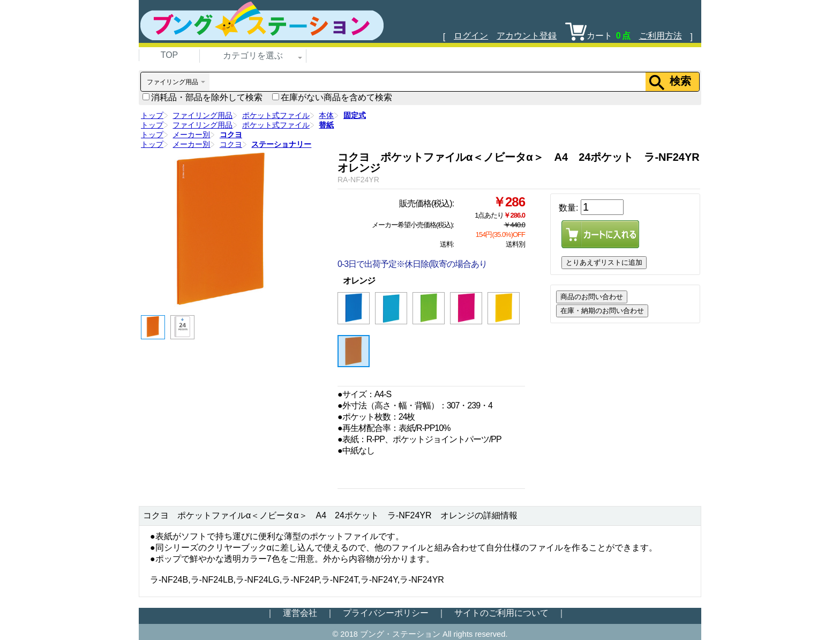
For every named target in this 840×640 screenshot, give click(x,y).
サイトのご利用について (501, 613)
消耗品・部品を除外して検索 (202, 97)
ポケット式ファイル (276, 115)
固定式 (355, 115)
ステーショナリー (281, 144)
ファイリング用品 (202, 115)
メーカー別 (191, 135)
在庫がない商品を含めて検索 (332, 97)
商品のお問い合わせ (592, 297)
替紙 (326, 125)
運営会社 (300, 613)
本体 (326, 115)
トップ (152, 115)
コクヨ (231, 135)
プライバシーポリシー (386, 613)
